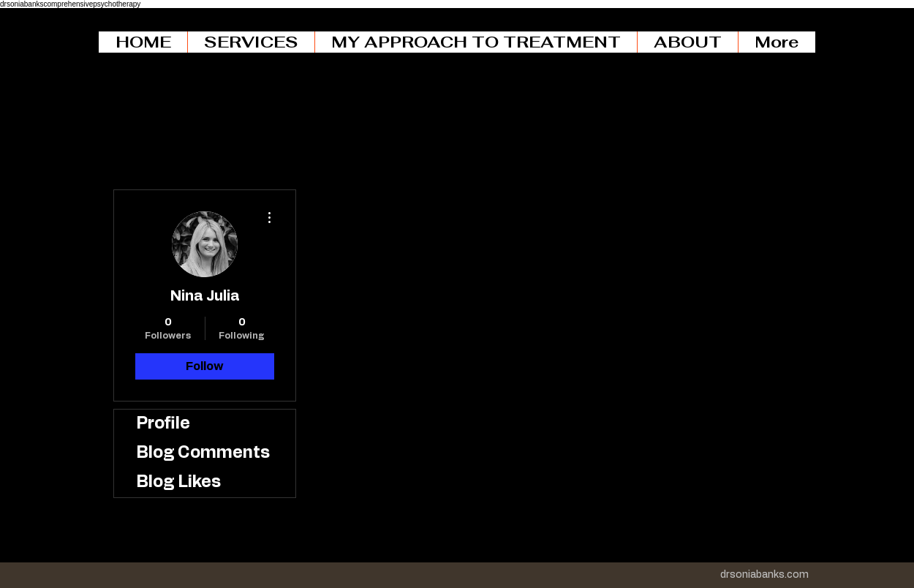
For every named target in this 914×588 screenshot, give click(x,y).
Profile (163, 424)
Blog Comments (203, 453)
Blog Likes (178, 482)
